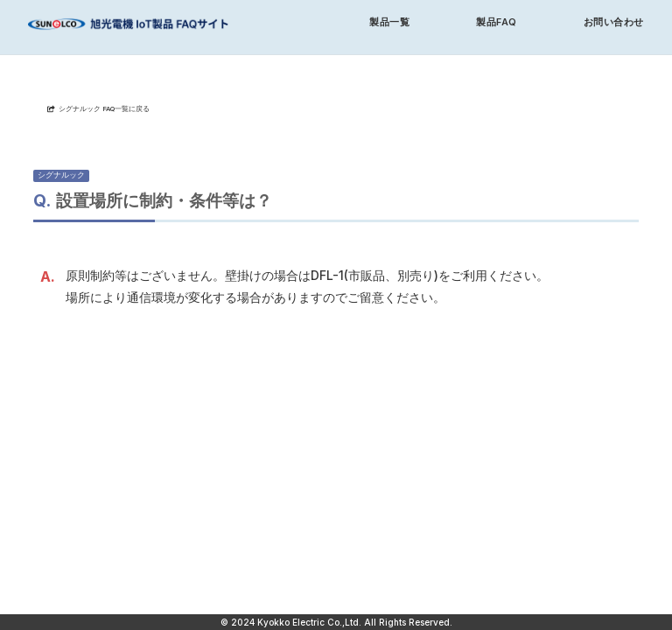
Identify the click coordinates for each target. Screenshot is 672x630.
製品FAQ (497, 22)
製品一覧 (389, 22)
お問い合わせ (614, 22)
